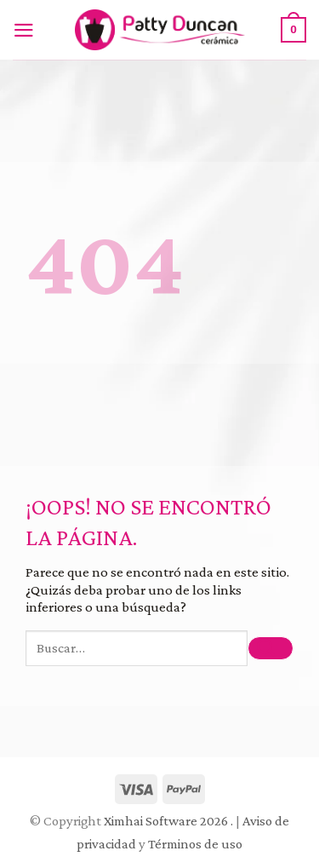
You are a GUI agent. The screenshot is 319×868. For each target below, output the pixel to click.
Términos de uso (195, 844)
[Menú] (28, 30)
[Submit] (271, 649)
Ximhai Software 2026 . (170, 821)
